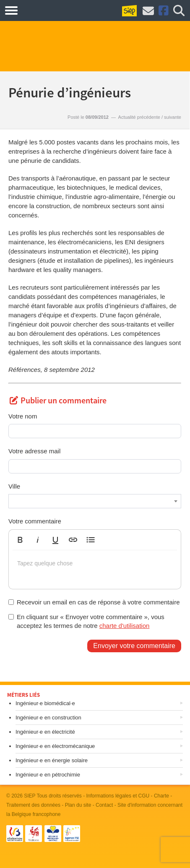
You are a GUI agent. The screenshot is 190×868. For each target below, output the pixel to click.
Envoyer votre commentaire (134, 646)
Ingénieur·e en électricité (45, 732)
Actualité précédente (139, 117)
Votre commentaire (35, 521)
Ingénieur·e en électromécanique (55, 746)
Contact (104, 805)
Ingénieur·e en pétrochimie (48, 775)
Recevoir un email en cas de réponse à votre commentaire (94, 602)
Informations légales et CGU (118, 796)
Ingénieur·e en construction (48, 718)
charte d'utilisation (125, 626)
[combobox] (95, 501)
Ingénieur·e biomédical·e (45, 703)
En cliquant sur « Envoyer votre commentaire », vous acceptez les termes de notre (86, 621)
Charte (161, 796)
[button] (20, 540)
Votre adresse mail (34, 451)
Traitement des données (33, 805)
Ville (14, 486)
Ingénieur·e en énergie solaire (52, 760)
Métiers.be (42, 10)
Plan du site (78, 805)
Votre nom (23, 416)
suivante (173, 117)
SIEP (30, 796)
